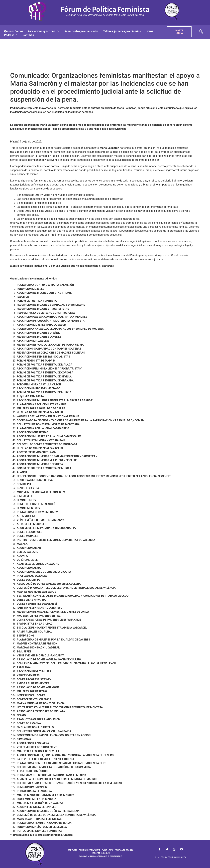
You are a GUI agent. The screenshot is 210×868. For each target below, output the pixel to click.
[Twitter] (167, 849)
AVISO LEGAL (107, 850)
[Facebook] (160, 849)
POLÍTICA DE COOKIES (124, 850)
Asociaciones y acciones (44, 31)
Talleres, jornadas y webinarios (122, 31)
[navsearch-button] (201, 32)
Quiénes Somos (14, 31)
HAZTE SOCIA (179, 32)
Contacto (28, 35)
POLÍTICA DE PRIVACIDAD (90, 850)
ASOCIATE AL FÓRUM (101, 853)
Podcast (10, 35)
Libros (150, 31)
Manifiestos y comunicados (82, 31)
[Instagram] (174, 849)
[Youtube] (182, 849)
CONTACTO (73, 850)
